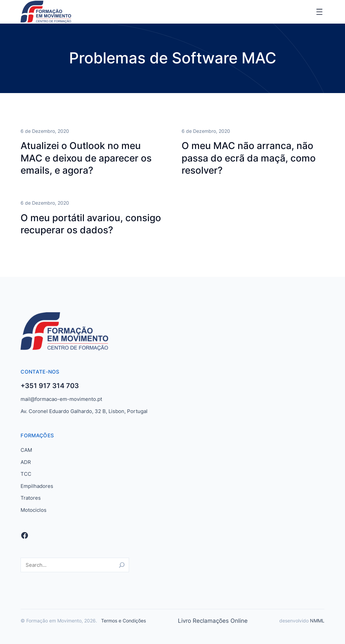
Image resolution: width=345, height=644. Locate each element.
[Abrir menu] (319, 12)
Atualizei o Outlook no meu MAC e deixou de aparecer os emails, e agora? (86, 158)
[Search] (122, 565)
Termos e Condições (123, 621)
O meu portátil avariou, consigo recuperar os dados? (91, 224)
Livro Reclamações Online (213, 621)
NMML (317, 621)
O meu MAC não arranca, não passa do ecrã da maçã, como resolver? (249, 158)
